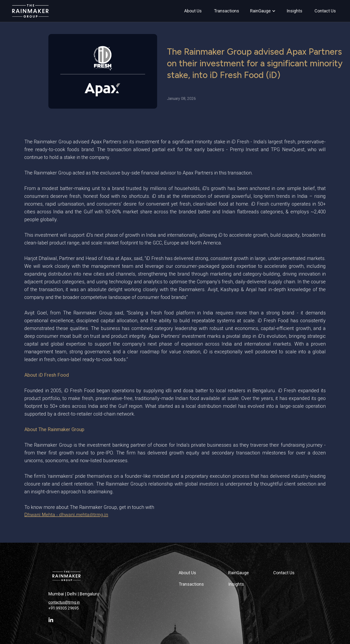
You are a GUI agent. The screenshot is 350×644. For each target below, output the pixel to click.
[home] (30, 11)
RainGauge (239, 573)
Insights (236, 584)
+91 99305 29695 (64, 608)
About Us (187, 573)
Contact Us (284, 573)
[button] (263, 11)
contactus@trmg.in (64, 602)
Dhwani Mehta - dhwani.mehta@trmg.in (66, 515)
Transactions (191, 584)
